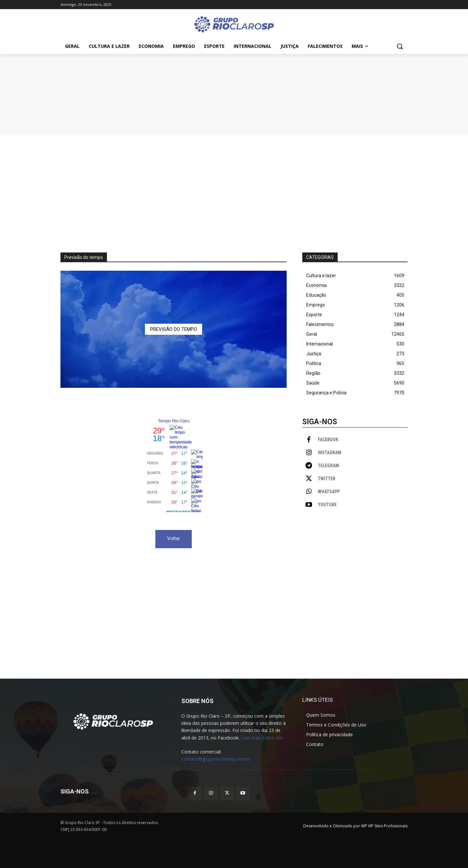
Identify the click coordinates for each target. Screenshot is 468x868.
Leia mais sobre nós (262, 738)
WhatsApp (329, 492)
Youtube (327, 505)
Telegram (328, 466)
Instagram (330, 453)
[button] (400, 46)
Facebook (328, 440)
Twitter (327, 479)
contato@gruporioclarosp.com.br (216, 759)
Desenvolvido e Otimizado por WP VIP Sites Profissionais (355, 826)
